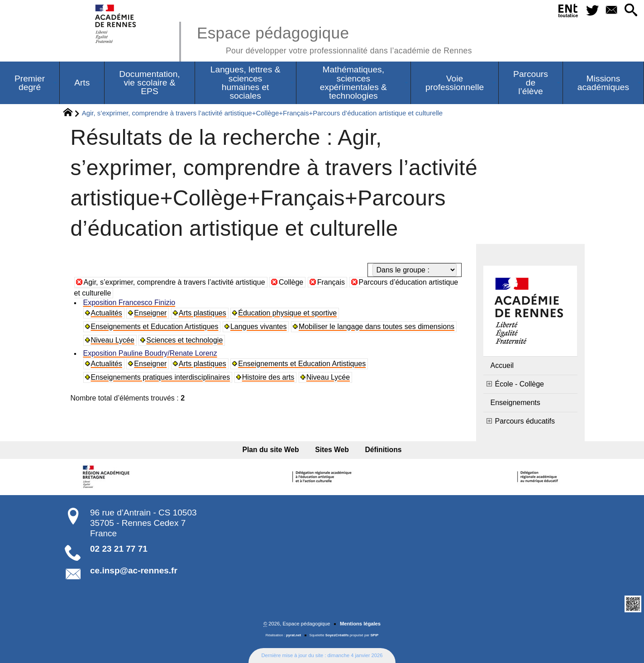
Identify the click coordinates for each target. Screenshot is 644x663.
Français (331, 282)
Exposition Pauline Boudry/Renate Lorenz (150, 353)
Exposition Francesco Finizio (129, 303)
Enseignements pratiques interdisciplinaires (161, 377)
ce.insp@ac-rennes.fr (134, 570)
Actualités (107, 313)
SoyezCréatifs (337, 635)
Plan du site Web (271, 450)
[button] (631, 11)
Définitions (384, 450)
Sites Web (332, 450)
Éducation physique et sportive (287, 313)
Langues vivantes (259, 327)
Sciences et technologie (184, 340)
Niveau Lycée (113, 340)
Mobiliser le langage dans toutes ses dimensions (377, 327)
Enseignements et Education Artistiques (155, 327)
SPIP (374, 635)
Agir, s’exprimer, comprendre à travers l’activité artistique (174, 282)
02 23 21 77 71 (119, 549)
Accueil (502, 365)
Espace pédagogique (334, 39)
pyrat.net (293, 635)
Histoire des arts (268, 377)
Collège (291, 282)
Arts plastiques (203, 313)
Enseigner (150, 313)
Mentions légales (360, 624)
